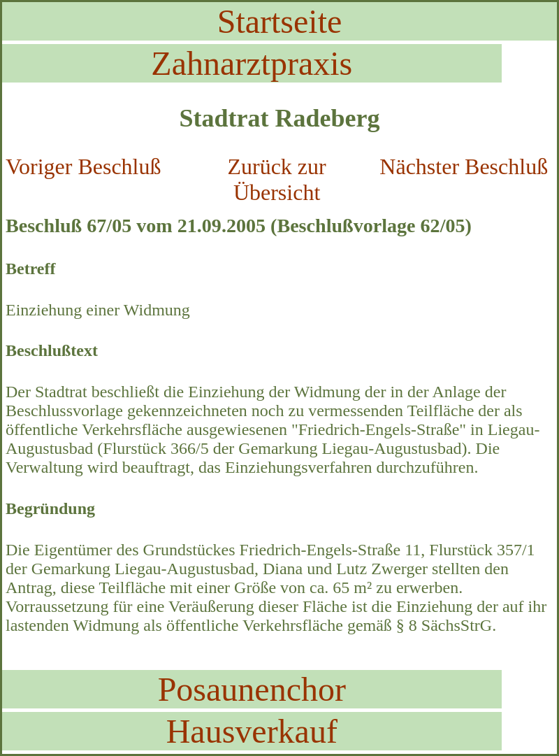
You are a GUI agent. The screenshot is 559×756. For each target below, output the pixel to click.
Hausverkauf (252, 731)
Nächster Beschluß (464, 166)
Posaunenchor (252, 689)
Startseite (280, 21)
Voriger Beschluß (83, 166)
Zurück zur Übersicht (276, 179)
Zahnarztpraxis (252, 63)
